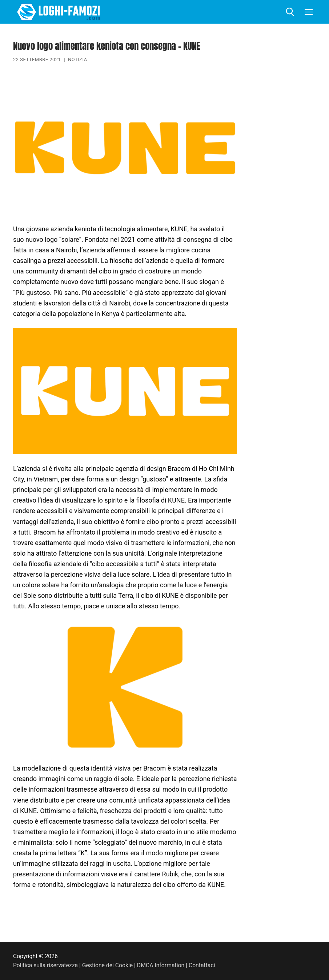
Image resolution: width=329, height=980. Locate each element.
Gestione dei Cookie (107, 965)
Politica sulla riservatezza (45, 965)
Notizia (78, 59)
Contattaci (202, 965)
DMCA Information (161, 965)
